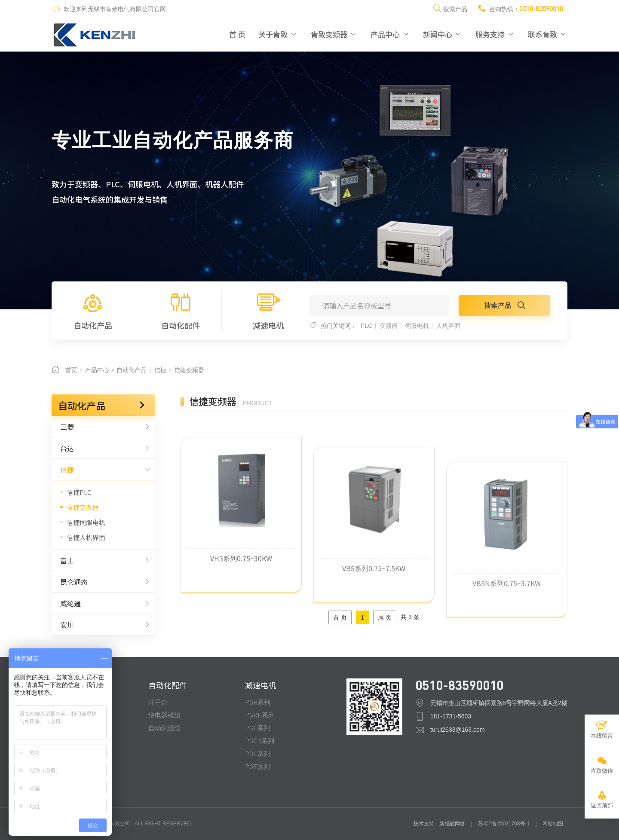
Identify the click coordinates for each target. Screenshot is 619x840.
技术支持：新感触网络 (439, 824)
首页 (71, 370)
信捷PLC (79, 492)
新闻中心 (443, 34)
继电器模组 (164, 715)
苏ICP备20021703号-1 (504, 824)
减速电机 (268, 310)
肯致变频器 (334, 34)
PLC (366, 326)
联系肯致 (548, 34)
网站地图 (553, 824)
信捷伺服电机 (86, 522)
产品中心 (390, 34)
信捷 (160, 370)
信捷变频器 (189, 370)
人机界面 (448, 326)
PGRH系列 (260, 715)
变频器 (389, 326)
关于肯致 (278, 34)
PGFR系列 (260, 741)
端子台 (158, 702)
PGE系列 (257, 767)
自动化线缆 (164, 728)
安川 (103, 625)
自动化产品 (93, 310)
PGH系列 (258, 702)
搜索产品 (505, 305)
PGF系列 (257, 728)
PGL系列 (257, 754)
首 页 (237, 34)
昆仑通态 (103, 582)
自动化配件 (180, 310)
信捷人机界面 (86, 537)
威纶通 (103, 603)
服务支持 (495, 34)
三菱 (103, 427)
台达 (103, 448)
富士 (103, 560)
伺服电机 (417, 326)
